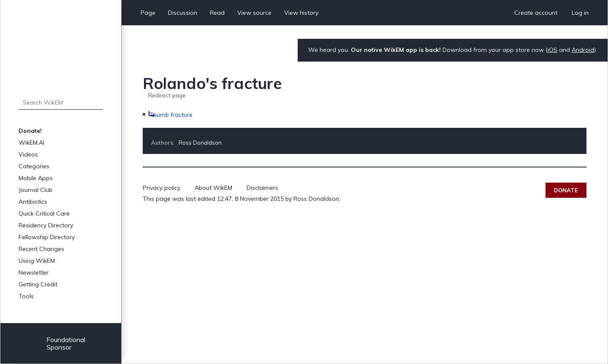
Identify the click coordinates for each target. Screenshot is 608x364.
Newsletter (34, 272)
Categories (34, 166)
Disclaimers (262, 188)
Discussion (183, 13)
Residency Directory (46, 225)
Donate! (30, 131)
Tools (26, 296)
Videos (28, 154)
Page (148, 13)
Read (217, 13)
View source (254, 13)
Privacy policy (161, 188)
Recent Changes (41, 249)
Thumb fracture (171, 115)
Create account (536, 13)
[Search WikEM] (61, 102)
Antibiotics (33, 202)
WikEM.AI (31, 143)
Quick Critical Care (44, 213)
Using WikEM (37, 261)
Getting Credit (38, 284)
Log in (580, 13)
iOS (552, 50)
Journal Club (35, 190)
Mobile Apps (36, 178)
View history (301, 13)
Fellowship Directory (47, 237)
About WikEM (213, 188)
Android (583, 50)
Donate (566, 190)
